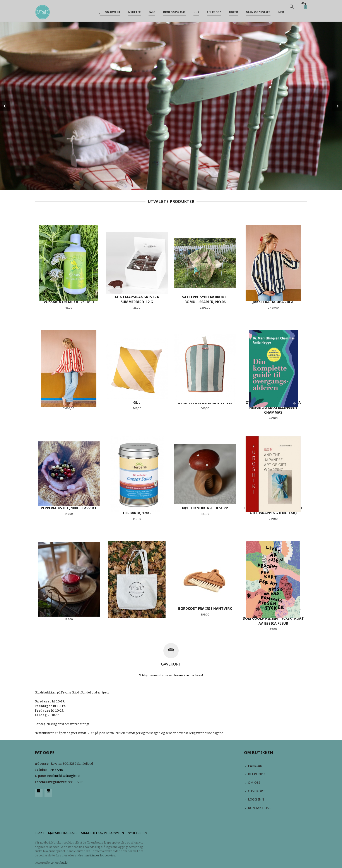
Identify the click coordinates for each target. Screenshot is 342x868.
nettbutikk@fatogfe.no (64, 776)
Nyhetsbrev (137, 833)
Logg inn (256, 799)
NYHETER (134, 11)
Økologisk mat (174, 11)
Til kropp (214, 11)
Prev (5, 106)
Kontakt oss (259, 808)
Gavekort (256, 791)
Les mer (62, 855)
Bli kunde (257, 774)
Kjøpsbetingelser (63, 833)
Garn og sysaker (258, 11)
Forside (255, 766)
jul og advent (110, 11)
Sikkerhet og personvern (103, 833)
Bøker (233, 11)
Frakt (39, 833)
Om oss (254, 782)
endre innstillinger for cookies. (95, 855)
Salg (152, 11)
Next (337, 106)
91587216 (56, 770)
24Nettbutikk (60, 863)
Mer (281, 11)
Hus (196, 11)
